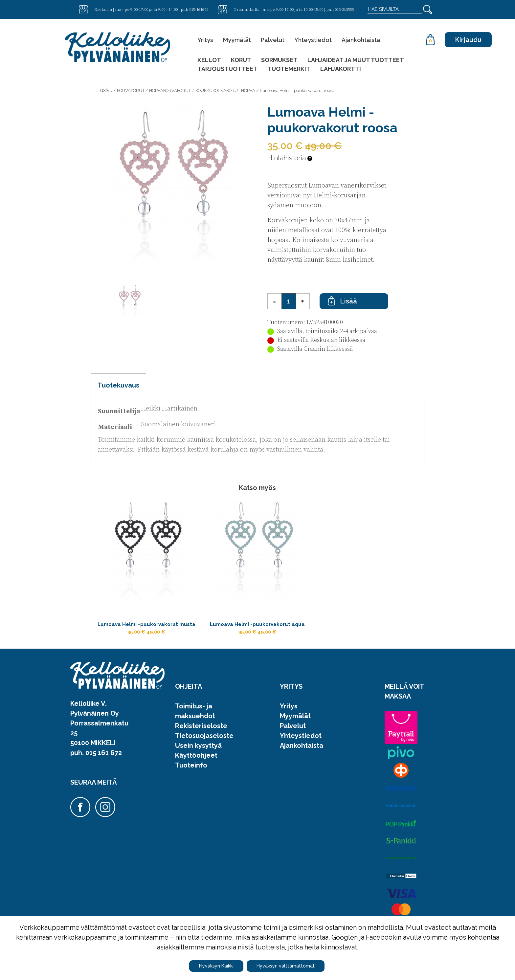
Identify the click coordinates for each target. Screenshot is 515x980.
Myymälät (237, 40)
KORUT (241, 60)
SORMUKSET (279, 60)
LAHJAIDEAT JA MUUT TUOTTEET (356, 60)
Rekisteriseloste (201, 741)
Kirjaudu (468, 40)
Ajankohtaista (361, 40)
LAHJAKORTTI (341, 69)
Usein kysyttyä (198, 760)
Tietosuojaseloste (204, 750)
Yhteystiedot (313, 40)
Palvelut (273, 40)
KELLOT (209, 60)
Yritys (205, 40)
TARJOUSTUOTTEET (227, 69)
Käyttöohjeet (196, 770)
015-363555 (344, 9)
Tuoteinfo (191, 780)
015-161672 (199, 9)
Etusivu (104, 90)
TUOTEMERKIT (289, 69)
